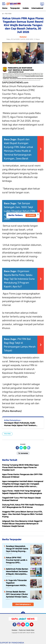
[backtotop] (23, 614)
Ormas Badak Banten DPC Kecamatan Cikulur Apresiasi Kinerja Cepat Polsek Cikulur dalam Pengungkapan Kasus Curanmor (17, 594)
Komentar (23, 453)
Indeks (26, 8)
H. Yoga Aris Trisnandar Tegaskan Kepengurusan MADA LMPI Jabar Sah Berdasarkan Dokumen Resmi (16, 583)
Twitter (28, 626)
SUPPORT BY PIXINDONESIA (12, 643)
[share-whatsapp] (25, 448)
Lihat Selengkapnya (23, 604)
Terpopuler (15, 8)
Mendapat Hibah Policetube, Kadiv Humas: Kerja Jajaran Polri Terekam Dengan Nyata (20, 424)
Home (5, 8)
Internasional (37, 8)
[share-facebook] (17, 448)
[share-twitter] (21, 448)
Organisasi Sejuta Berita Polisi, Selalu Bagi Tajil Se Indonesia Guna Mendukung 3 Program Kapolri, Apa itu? (19, 279)
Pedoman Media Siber (27, 630)
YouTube (33, 626)
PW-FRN (7, 434)
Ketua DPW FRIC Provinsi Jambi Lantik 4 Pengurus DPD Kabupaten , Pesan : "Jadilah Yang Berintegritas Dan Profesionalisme (17, 560)
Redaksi (15, 630)
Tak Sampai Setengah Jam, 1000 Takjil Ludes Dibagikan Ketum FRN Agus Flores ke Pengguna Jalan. (19, 211)
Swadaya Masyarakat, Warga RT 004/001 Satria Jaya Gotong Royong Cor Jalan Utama (17, 549)
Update (31, 215)
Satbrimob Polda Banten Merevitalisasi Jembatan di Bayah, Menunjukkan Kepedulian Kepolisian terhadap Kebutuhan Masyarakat (17, 571)
